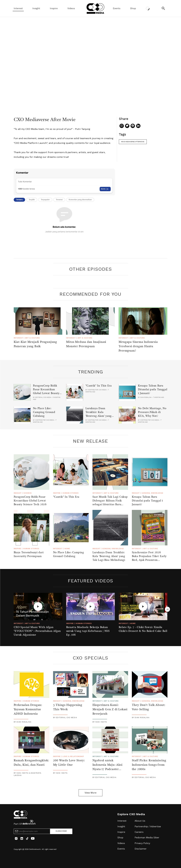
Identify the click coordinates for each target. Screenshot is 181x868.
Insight (36, 8)
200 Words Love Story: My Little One (69, 763)
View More (90, 793)
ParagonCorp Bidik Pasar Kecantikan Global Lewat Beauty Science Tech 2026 (46, 391)
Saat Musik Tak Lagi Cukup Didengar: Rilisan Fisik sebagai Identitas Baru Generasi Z (110, 503)
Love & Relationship (73, 756)
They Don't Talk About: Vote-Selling (149, 707)
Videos (71, 8)
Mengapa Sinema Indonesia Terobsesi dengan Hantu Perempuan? (138, 346)
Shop (133, 8)
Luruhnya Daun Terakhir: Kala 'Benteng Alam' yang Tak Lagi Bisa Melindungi (99, 416)
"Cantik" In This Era (99, 386)
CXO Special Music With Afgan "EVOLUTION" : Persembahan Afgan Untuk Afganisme (37, 631)
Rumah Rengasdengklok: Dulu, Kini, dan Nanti (31, 763)
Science (28, 493)
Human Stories (71, 493)
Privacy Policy (142, 843)
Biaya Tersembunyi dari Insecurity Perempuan (29, 554)
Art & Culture (32, 338)
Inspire (54, 8)
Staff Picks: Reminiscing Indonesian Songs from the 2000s (149, 765)
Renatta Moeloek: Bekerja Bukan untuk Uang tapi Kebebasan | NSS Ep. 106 (88, 631)
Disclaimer (141, 849)
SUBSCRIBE (61, 831)
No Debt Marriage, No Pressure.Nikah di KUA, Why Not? (152, 412)
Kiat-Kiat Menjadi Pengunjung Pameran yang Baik (35, 344)
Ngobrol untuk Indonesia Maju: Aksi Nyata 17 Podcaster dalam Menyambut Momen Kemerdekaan (108, 769)
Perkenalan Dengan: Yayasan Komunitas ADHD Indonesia (28, 710)
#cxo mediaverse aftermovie (133, 142)
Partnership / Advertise (148, 827)
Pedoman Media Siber (147, 838)
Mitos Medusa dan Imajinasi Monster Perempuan (86, 344)
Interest (18, 8)
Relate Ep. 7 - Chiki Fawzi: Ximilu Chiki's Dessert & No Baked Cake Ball (143, 629)
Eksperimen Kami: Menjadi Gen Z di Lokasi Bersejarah (110, 710)
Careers (139, 832)
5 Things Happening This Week (68, 707)
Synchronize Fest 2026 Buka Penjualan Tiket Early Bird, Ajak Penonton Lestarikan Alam (149, 558)
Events (117, 8)
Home (67, 549)
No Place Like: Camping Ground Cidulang (44, 412)
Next (168, 609)
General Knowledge (152, 493)
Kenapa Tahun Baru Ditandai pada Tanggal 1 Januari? (153, 390)
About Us (140, 821)
